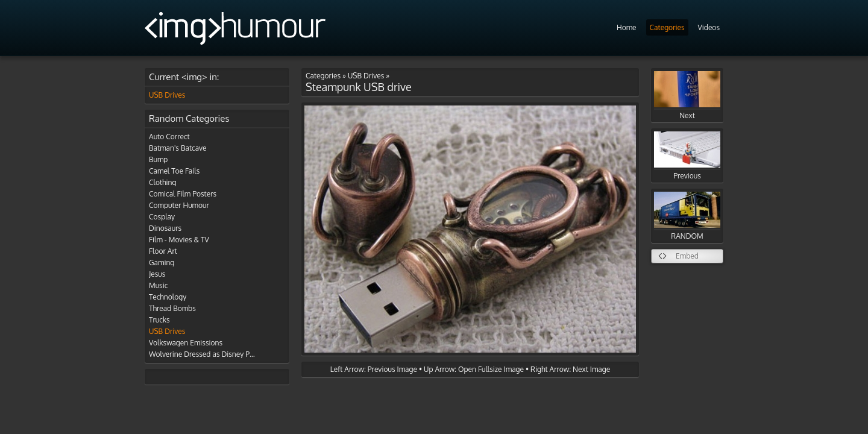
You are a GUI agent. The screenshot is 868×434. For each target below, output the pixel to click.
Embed (687, 256)
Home (627, 27)
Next (687, 96)
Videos (709, 27)
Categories (667, 27)
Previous (687, 156)
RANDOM (687, 216)
